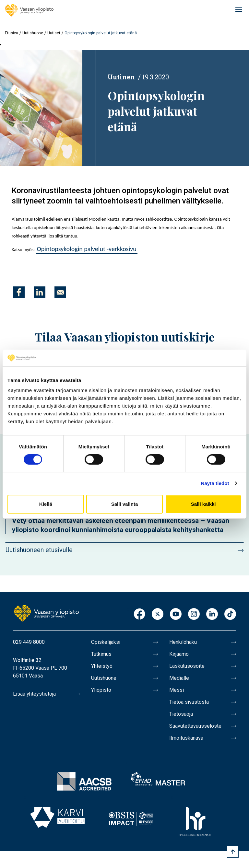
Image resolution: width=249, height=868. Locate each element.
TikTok (230, 614)
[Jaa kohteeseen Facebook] (19, 292)
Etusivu (12, 33)
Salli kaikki (203, 504)
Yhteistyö (102, 666)
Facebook (139, 614)
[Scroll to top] (233, 852)
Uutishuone (33, 33)
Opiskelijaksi (106, 642)
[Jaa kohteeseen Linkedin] (40, 292)
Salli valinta (125, 504)
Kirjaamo (179, 654)
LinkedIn (212, 614)
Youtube (176, 614)
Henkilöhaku (183, 642)
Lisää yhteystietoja (34, 694)
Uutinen (121, 77)
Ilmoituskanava (186, 738)
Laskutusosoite (187, 666)
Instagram (194, 614)
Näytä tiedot (215, 483)
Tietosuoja (181, 714)
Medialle (179, 678)
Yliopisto (101, 690)
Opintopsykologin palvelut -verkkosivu (87, 249)
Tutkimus (101, 654)
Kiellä (46, 504)
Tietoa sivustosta (189, 702)
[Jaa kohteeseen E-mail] (60, 292)
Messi (177, 690)
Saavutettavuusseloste (195, 726)
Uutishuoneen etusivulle (39, 550)
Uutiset (54, 33)
